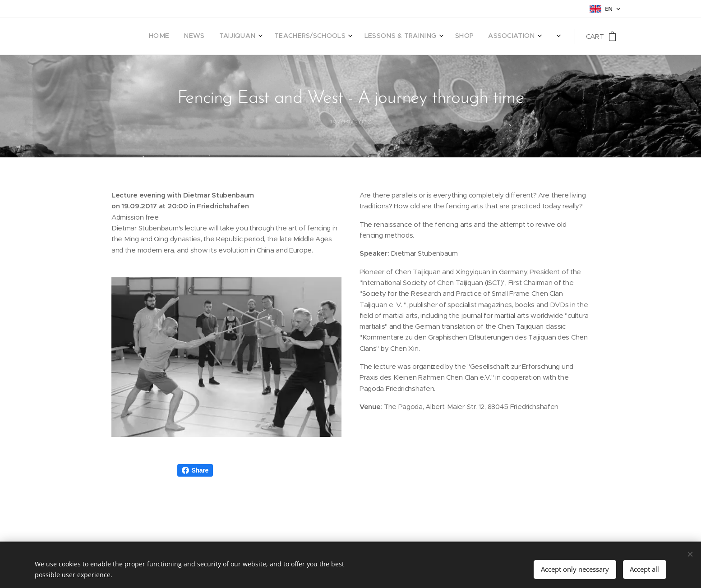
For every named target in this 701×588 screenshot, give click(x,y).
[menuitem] (365, 37)
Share (195, 470)
